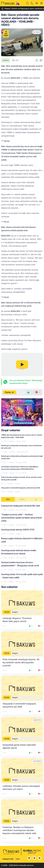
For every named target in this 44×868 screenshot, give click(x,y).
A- (37, 60)
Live (18, 859)
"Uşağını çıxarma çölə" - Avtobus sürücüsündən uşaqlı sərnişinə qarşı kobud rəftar (21, 518)
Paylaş (10, 392)
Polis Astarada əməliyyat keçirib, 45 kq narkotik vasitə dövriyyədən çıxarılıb (21, 662)
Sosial (12, 473)
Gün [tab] (8, 499)
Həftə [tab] (22, 499)
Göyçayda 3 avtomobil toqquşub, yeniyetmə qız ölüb (21, 488)
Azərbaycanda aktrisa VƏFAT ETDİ (18, 530)
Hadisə (6, 60)
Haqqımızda (8, 859)
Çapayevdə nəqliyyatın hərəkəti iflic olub (21, 506)
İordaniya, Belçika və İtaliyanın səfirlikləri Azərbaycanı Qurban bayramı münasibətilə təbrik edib (19, 830)
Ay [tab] (36, 499)
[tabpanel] (22, 543)
